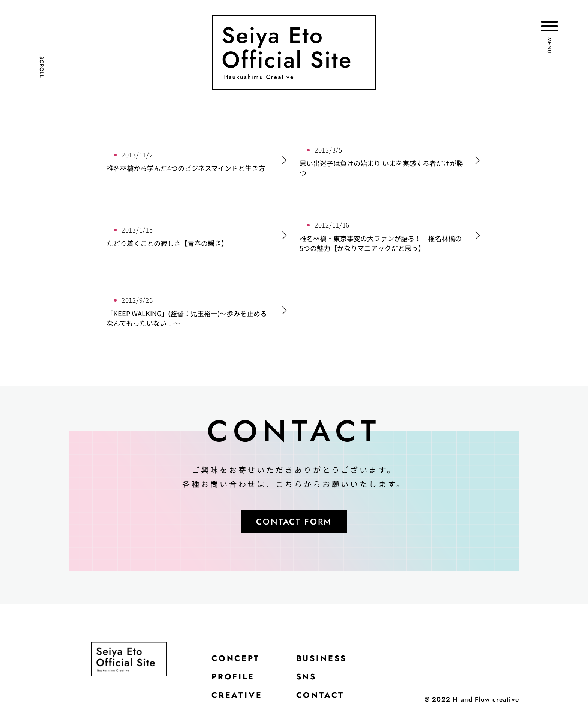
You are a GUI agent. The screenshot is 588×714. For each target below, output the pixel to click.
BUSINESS (323, 660)
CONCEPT (236, 660)
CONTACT (320, 697)
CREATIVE (237, 697)
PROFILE (234, 678)
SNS (307, 678)
